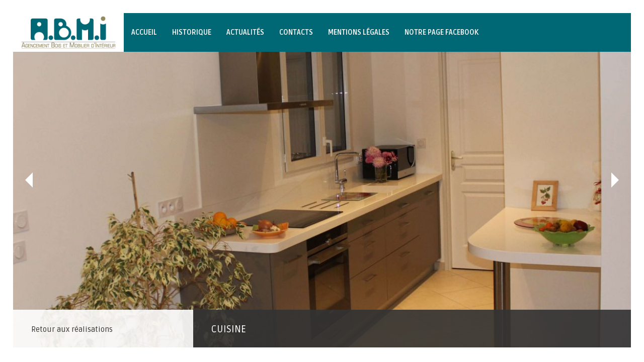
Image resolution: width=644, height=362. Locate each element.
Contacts (296, 32)
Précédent (29, 180)
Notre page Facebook (441, 32)
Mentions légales (359, 32)
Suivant (615, 180)
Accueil (144, 32)
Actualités (245, 32)
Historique (192, 32)
